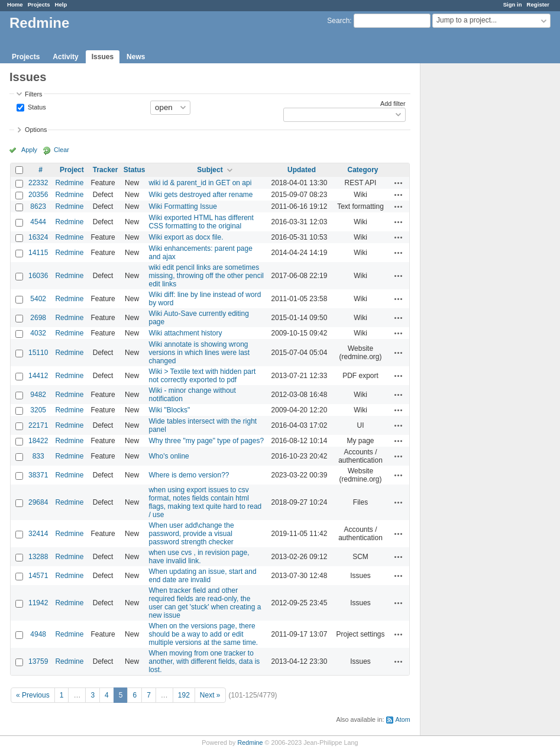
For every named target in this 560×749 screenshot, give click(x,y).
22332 (38, 183)
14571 (38, 576)
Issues (103, 57)
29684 (38, 502)
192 (184, 695)
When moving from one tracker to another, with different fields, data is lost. (204, 661)
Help (61, 4)
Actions (399, 183)
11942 (38, 603)
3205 (38, 410)
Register (538, 4)
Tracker (106, 170)
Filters (33, 94)
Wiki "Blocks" (169, 410)
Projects (39, 4)
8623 (38, 206)
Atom (402, 719)
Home (15, 4)
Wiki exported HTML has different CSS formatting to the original (201, 222)
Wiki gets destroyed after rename (200, 195)
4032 (38, 333)
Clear (61, 150)
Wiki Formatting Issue (182, 206)
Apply (29, 150)
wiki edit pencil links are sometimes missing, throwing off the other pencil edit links (206, 276)
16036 (38, 276)
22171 (38, 425)
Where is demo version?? (189, 475)
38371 (38, 475)
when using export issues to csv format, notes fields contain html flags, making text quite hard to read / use (205, 502)
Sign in (513, 4)
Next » (210, 695)
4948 (38, 634)
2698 (38, 318)
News (136, 57)
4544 (38, 222)
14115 (38, 253)
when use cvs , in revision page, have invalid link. (199, 557)
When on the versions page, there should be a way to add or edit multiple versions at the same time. (203, 634)
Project (72, 170)
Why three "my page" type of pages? (206, 441)
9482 (38, 395)
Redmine (69, 183)
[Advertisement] (480, 249)
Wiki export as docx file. (186, 237)
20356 (38, 195)
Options (36, 130)
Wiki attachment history (185, 333)
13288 (38, 557)
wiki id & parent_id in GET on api (200, 183)
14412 (38, 376)
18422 (38, 441)
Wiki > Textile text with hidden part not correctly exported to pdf (202, 376)
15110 (38, 353)
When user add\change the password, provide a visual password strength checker (191, 534)
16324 (38, 237)
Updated (302, 170)
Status (36, 106)
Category (362, 170)
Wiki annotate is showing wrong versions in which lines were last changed (199, 353)
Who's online (169, 456)
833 (38, 456)
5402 (38, 299)
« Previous (33, 695)
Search (338, 21)
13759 (38, 661)
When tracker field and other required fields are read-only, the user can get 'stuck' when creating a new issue (205, 603)
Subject (210, 170)
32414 (38, 534)
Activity (65, 57)
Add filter (393, 104)
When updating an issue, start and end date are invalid (202, 576)
